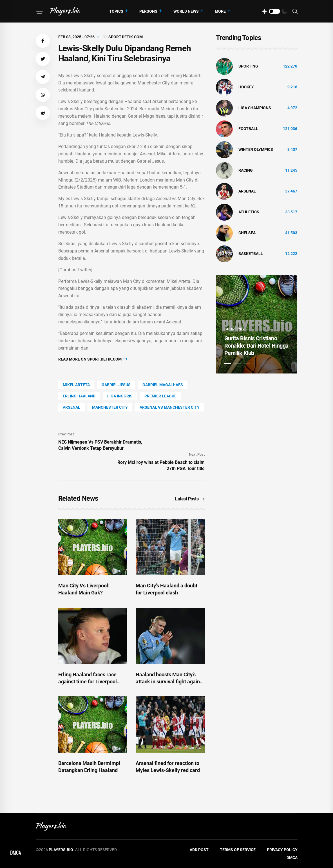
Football (248, 129)
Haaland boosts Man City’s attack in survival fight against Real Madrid (170, 682)
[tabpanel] (257, 324)
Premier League (160, 396)
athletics (249, 212)
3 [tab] (247, 363)
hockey (246, 87)
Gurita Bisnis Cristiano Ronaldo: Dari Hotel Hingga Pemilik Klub (256, 346)
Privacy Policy (282, 850)
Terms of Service (238, 850)
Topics (116, 11)
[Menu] (39, 11)
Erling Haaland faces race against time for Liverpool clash (88, 682)
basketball (251, 254)
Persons (148, 11)
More (220, 11)
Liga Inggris (120, 396)
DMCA (292, 858)
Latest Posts (190, 499)
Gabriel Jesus (116, 385)
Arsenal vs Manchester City (170, 407)
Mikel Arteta (76, 385)
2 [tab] (237, 363)
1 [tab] (228, 363)
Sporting (248, 66)
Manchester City (110, 407)
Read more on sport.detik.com (93, 359)
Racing (246, 170)
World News (186, 11)
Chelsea (247, 233)
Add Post (199, 850)
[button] (43, 41)
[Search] (295, 11)
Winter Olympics (256, 149)
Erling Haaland (79, 396)
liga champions (255, 108)
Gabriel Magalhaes (163, 385)
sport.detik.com (126, 37)
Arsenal (71, 407)
